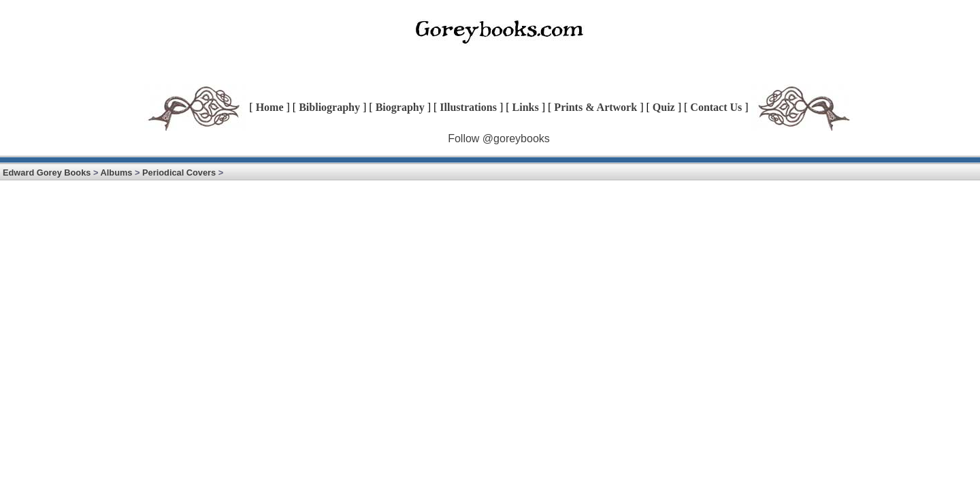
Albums (117, 173)
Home (270, 107)
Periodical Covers (179, 173)
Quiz (664, 107)
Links (526, 107)
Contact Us (716, 107)
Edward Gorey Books (47, 173)
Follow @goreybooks (499, 138)
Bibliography (329, 107)
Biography (400, 107)
